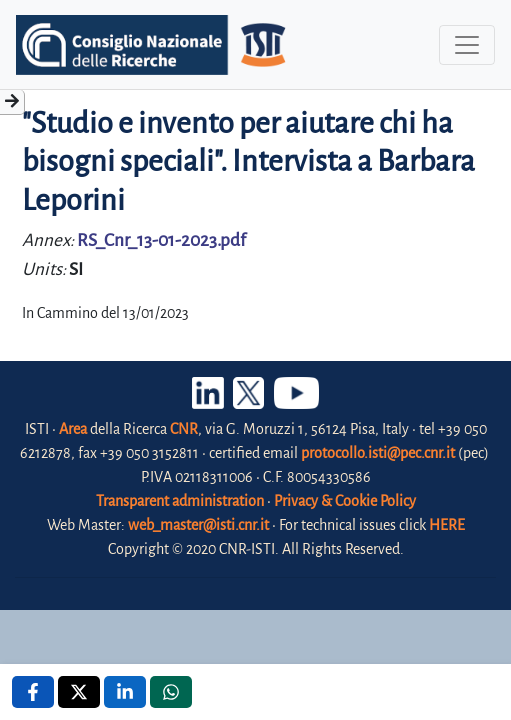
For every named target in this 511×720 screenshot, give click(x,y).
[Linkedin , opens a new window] (125, 692)
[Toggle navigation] (467, 45)
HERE (447, 525)
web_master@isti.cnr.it (198, 525)
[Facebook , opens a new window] (33, 692)
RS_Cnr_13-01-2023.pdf (161, 240)
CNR (184, 429)
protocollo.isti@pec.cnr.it (378, 453)
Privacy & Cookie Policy (345, 501)
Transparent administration (180, 501)
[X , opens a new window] (79, 692)
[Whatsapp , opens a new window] (171, 692)
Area (73, 429)
